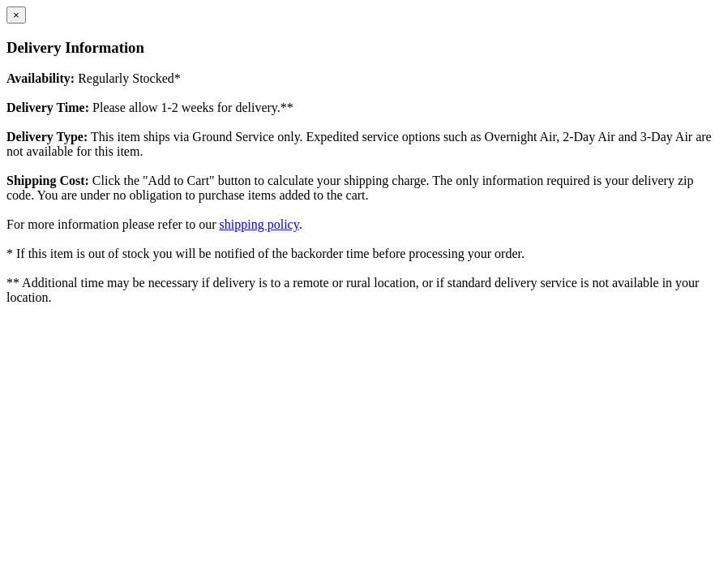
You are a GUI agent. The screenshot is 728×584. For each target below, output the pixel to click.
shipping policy (259, 224)
